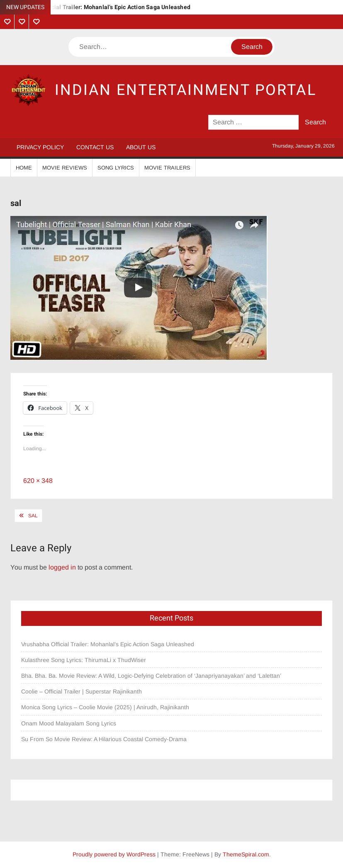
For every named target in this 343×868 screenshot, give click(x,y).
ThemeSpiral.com (246, 854)
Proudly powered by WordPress (114, 854)
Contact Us (95, 147)
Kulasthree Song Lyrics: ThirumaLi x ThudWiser (84, 660)
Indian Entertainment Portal (186, 90)
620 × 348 (38, 481)
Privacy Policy (40, 147)
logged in (62, 567)
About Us (141, 147)
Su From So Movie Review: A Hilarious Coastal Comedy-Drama (104, 739)
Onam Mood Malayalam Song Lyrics (69, 723)
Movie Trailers (167, 168)
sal (33, 516)
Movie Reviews (65, 168)
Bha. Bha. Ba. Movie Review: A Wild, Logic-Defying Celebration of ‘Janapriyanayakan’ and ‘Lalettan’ (151, 676)
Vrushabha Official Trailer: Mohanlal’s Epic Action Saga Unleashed (100, 7)
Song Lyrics (116, 168)
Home (24, 168)
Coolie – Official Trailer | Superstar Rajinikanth (82, 691)
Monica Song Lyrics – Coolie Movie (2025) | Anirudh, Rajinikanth (105, 707)
